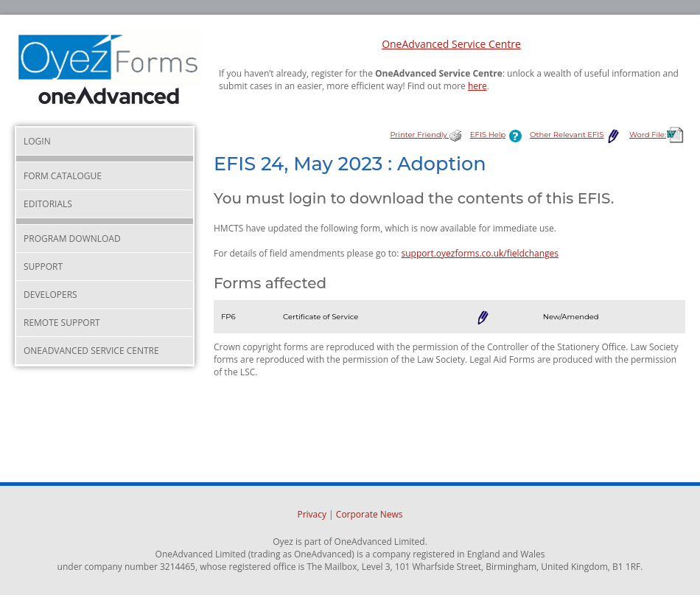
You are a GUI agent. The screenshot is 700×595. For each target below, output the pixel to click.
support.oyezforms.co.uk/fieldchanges (480, 253)
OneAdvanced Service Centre (451, 44)
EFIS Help (499, 135)
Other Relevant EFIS (576, 135)
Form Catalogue (63, 176)
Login (37, 141)
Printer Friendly (426, 135)
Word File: (657, 135)
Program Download (72, 239)
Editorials (48, 204)
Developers (50, 295)
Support (43, 267)
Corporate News (370, 514)
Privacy (312, 514)
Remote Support (62, 323)
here (477, 86)
